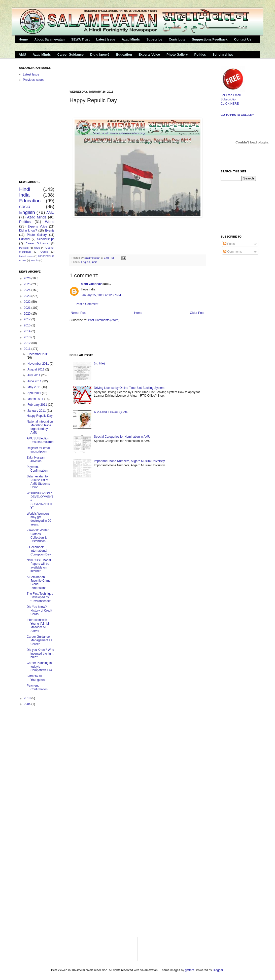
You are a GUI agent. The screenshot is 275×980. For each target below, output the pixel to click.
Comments (233, 252)
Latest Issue (106, 39)
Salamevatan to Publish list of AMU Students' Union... (39, 482)
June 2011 (35, 381)
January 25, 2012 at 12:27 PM (101, 295)
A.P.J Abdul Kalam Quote (111, 412)
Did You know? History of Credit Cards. (39, 610)
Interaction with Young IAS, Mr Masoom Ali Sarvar (38, 625)
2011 (28, 349)
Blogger (218, 970)
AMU (22, 54)
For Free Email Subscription (233, 95)
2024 (28, 290)
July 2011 (34, 375)
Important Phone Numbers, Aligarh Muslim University (129, 461)
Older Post (197, 313)
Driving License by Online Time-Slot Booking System (129, 388)
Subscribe (154, 39)
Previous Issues (34, 80)
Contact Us (243, 39)
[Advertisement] (128, 74)
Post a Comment (87, 304)
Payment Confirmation (37, 469)
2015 (28, 325)
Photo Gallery (177, 54)
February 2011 (38, 405)
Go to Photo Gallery (237, 115)
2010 (28, 698)
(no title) (99, 363)
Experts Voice (149, 54)
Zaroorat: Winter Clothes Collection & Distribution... (38, 536)
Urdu (37, 248)
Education (124, 54)
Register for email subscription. (39, 450)
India (94, 262)
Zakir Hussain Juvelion (36, 459)
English (85, 262)
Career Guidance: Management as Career (39, 640)
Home (23, 39)
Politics (200, 54)
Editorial (25, 239)
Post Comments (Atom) (104, 320)
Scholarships (223, 54)
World (50, 222)
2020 (28, 314)
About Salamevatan (49, 39)
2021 (28, 308)
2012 (28, 343)
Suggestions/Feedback (210, 39)
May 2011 (35, 387)
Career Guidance (71, 54)
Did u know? (100, 54)
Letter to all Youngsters (36, 678)
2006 (28, 704)
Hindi (25, 189)
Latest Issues (26, 256)
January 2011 (37, 411)
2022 (28, 302)
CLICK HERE (230, 104)
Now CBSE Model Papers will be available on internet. (39, 566)
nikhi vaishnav (91, 284)
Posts (229, 244)
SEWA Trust (80, 39)
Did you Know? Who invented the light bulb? (40, 653)
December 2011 (38, 354)
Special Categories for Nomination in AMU (122, 437)
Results (35, 260)
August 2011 (36, 369)
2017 (28, 319)
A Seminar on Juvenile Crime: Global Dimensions (39, 582)
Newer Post (79, 313)
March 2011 (36, 399)
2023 (28, 296)
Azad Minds (131, 39)
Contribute (177, 39)
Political (24, 248)
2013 (28, 337)
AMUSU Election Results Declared (40, 440)
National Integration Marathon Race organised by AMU (40, 427)
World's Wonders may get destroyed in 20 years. (39, 519)
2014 (28, 331)
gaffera (190, 970)
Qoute (44, 252)
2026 (28, 278)
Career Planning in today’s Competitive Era (39, 667)
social (25, 206)
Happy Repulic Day (40, 416)
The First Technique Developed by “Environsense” (40, 597)
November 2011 (39, 364)
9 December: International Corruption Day (39, 551)
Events (50, 231)
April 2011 (35, 393)
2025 (28, 284)
